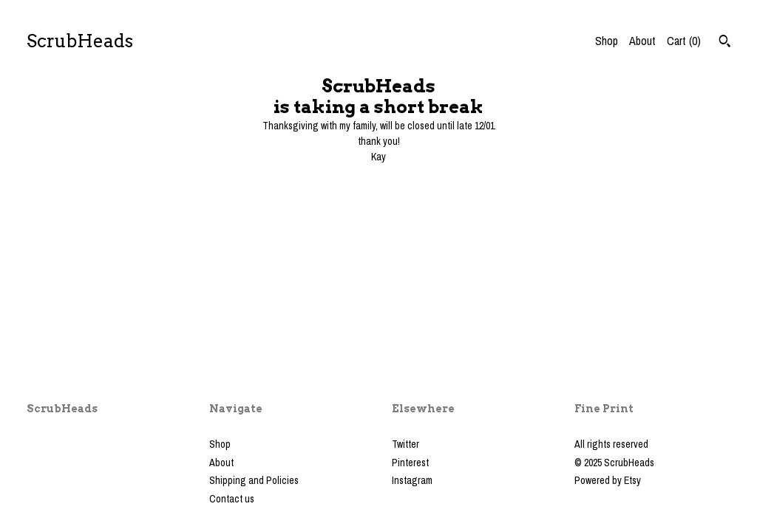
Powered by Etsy (608, 480)
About (642, 41)
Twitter (405, 444)
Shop (607, 41)
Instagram (412, 480)
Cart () (684, 41)
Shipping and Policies (254, 480)
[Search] (725, 43)
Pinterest (410, 463)
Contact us (232, 499)
